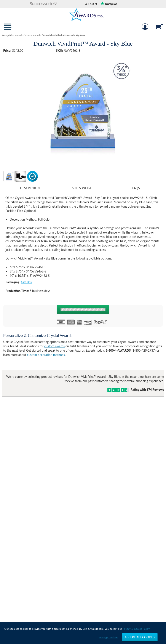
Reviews (155, 390)
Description (30, 188)
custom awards (54, 346)
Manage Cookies (108, 637)
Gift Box (26, 282)
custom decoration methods (46, 355)
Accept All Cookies (140, 637)
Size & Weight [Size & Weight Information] (83, 188)
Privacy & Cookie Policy (136, 629)
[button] (43, 4)
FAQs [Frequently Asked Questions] (136, 188)
